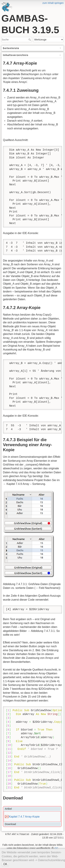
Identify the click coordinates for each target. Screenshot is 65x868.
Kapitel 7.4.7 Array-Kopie (24, 817)
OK (5, 864)
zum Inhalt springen (53, 3)
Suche (30, 40)
